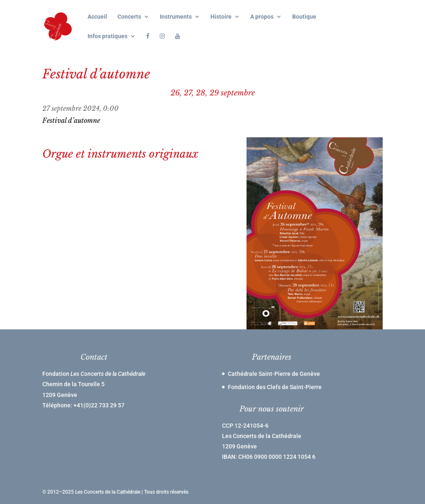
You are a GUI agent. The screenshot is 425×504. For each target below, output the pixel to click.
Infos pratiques (107, 36)
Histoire (221, 17)
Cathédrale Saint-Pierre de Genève (274, 374)
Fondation (94, 374)
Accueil (97, 17)
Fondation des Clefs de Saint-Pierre (275, 387)
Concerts (129, 17)
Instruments (176, 17)
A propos (262, 17)
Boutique (304, 17)
